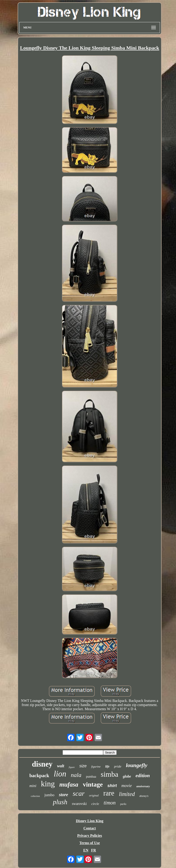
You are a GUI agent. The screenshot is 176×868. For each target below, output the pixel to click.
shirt (112, 786)
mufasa (69, 785)
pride (118, 766)
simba (110, 774)
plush (60, 802)
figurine (96, 766)
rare (109, 793)
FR (93, 850)
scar (79, 793)
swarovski (79, 804)
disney (42, 764)
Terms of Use (89, 843)
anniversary (143, 786)
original (94, 795)
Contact (90, 828)
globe (127, 776)
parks (123, 804)
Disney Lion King (90, 821)
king (48, 784)
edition (143, 775)
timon (110, 803)
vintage (93, 784)
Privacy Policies (90, 836)
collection (35, 796)
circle (95, 804)
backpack (39, 776)
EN (86, 850)
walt (61, 766)
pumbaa (91, 777)
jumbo (49, 795)
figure (72, 767)
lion (60, 774)
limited (127, 794)
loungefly (136, 765)
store (63, 795)
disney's (144, 796)
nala (76, 775)
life (107, 766)
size (83, 766)
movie (127, 786)
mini (33, 786)
